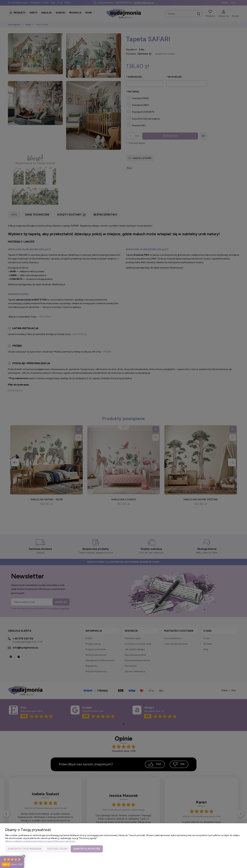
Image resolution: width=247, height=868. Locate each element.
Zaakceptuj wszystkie (87, 849)
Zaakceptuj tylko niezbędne (25, 849)
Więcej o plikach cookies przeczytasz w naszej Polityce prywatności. (40, 841)
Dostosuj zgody (57, 849)
